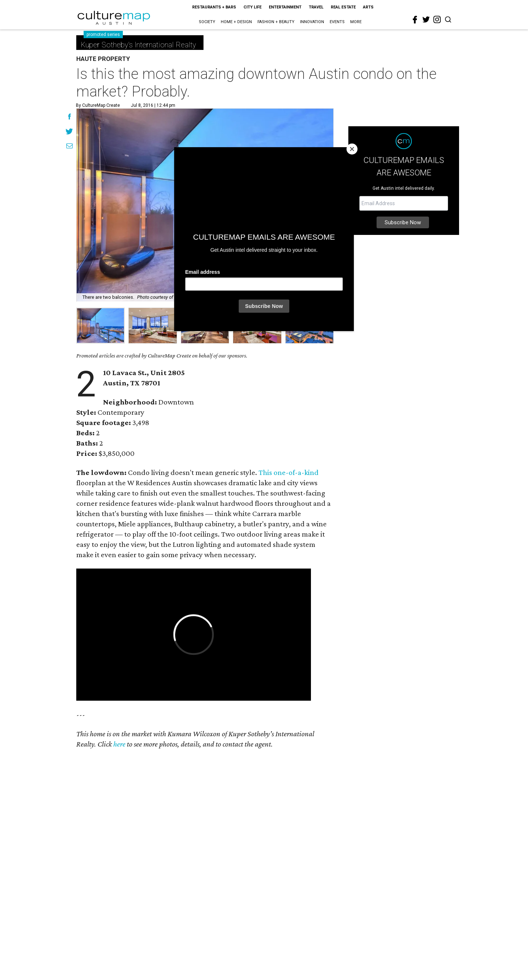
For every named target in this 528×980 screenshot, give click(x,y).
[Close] (352, 149)
